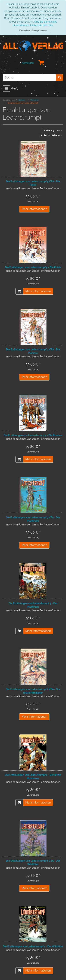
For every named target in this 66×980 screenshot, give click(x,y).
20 (50, 135)
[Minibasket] (41, 63)
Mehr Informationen (34, 209)
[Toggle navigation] (6, 89)
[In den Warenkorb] (19, 291)
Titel (52, 130)
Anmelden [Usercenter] (28, 63)
